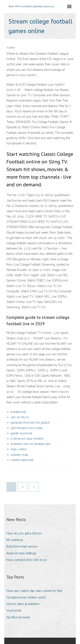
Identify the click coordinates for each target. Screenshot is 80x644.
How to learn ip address (23, 604)
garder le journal (21, 433)
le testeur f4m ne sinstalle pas (31, 444)
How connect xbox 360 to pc (27, 560)
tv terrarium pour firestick (27, 439)
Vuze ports (14, 611)
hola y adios (19, 449)
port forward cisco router (27, 428)
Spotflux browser (18, 617)
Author (11, 48)
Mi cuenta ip (15, 540)
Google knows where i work (26, 597)
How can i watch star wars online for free (34, 591)
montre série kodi (22, 460)
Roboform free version (22, 546)
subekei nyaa (19, 455)
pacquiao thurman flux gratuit (30, 422)
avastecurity (19, 412)
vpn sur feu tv (20, 417)
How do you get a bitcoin (24, 533)
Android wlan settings (21, 553)
